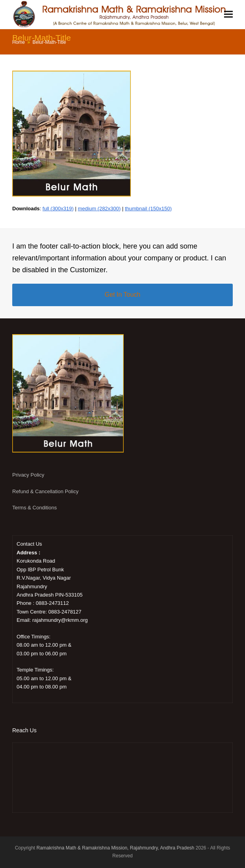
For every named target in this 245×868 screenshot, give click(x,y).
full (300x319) (58, 209)
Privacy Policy (28, 475)
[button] (228, 14)
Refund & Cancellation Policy (45, 491)
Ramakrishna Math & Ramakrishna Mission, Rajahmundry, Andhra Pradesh (115, 848)
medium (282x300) (99, 209)
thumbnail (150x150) (148, 209)
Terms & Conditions (35, 508)
